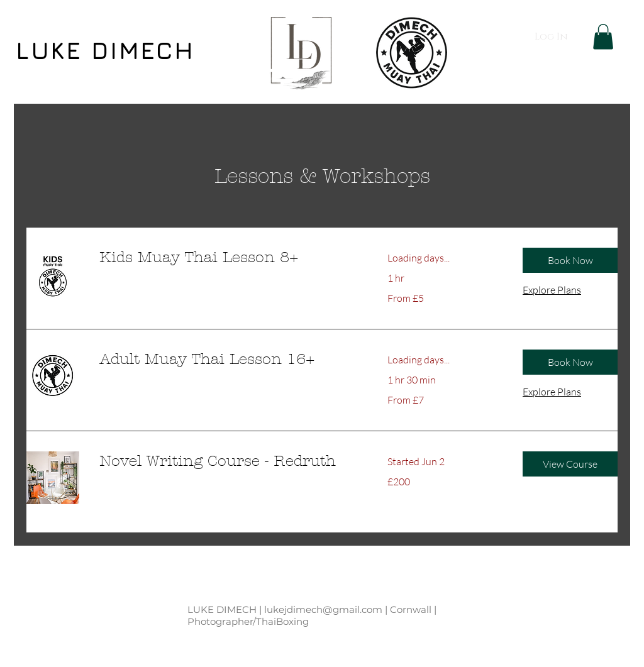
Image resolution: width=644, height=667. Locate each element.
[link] (228, 258)
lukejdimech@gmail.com (323, 609)
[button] (603, 37)
